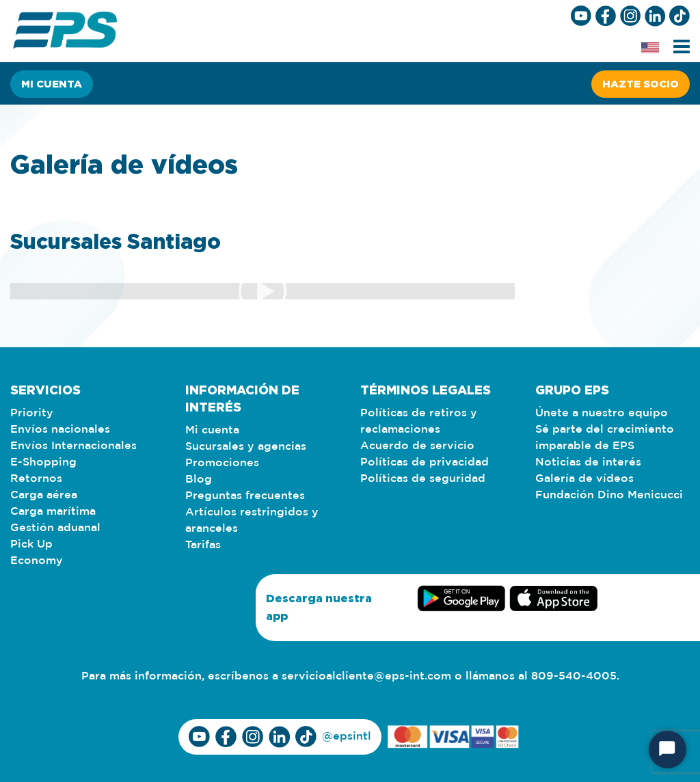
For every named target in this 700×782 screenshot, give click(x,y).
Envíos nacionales (60, 430)
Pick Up (31, 544)
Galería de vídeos (584, 479)
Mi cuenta (52, 84)
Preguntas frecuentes (245, 496)
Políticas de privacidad (425, 462)
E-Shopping (43, 462)
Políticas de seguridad (423, 479)
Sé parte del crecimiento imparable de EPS (605, 438)
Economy (37, 561)
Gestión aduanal (55, 528)
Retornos (36, 479)
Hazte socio (641, 84)
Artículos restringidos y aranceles (252, 521)
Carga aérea (44, 495)
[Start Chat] (668, 750)
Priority (32, 413)
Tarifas (203, 545)
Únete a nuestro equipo (602, 413)
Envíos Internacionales (73, 446)
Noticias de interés (588, 462)
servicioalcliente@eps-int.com (366, 676)
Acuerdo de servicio (417, 446)
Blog (199, 480)
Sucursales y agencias (246, 447)
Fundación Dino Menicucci (609, 495)
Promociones (222, 463)
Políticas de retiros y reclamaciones (419, 421)
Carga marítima (53, 512)
